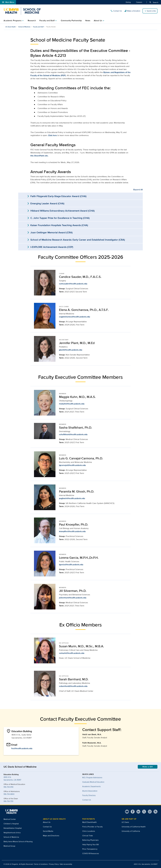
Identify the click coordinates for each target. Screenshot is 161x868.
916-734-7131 (8, 801)
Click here (53, 135)
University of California (131, 831)
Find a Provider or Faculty (92, 827)
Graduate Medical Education (93, 782)
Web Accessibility (66, 864)
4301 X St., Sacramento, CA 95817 (146, 864)
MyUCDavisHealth (90, 822)
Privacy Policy (54, 864)
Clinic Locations (89, 831)
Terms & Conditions (41, 864)
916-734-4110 (8, 787)
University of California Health (134, 827)
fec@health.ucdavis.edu (22, 748)
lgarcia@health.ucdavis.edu (71, 564)
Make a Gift (148, 767)
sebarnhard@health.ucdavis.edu (73, 686)
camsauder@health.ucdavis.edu (73, 284)
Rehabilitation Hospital (13, 828)
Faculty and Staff (38, 27)
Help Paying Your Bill (91, 845)
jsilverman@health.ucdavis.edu (73, 598)
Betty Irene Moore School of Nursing (18, 841)
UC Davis (125, 822)
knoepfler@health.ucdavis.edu (72, 531)
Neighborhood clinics (12, 833)
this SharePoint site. (39, 156)
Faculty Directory (89, 795)
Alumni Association (90, 791)
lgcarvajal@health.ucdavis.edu (72, 465)
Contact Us (116, 11)
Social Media (48, 831)
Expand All (138, 190)
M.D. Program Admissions (92, 777)
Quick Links (151, 11)
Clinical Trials (88, 836)
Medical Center (10, 819)
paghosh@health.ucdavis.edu (72, 498)
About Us (47, 822)
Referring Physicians (90, 840)
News (88, 21)
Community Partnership (71, 21)
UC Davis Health (11, 27)
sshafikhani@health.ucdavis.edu (73, 434)
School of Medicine (24, 27)
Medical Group (9, 846)
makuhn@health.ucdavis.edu (72, 404)
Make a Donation (132, 11)
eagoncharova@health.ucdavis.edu (75, 317)
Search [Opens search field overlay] (154, 2)
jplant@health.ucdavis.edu (71, 350)
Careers (139, 2)
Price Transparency (90, 849)
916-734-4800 (9, 794)
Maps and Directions (51, 836)
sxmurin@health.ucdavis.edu (72, 653)
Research (32, 21)
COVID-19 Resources (91, 853)
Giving (128, 2)
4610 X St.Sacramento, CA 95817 (12, 778)
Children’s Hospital (11, 824)
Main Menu (8, 2)
